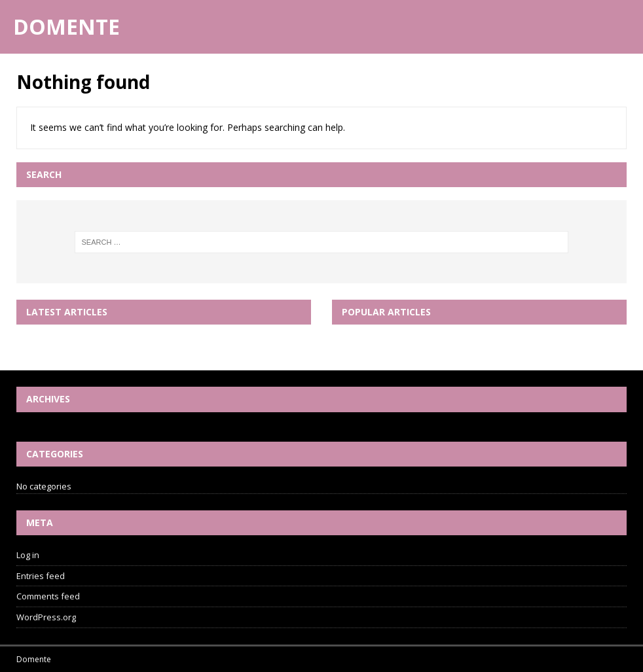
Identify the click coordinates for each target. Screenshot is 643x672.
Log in (28, 555)
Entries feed (41, 576)
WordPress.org (46, 617)
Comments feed (48, 596)
